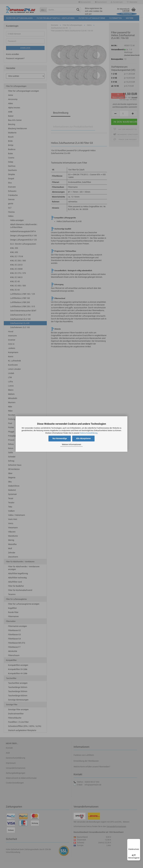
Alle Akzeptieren (83, 439)
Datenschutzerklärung (89, 433)
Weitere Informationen (71, 444)
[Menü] (139, 841)
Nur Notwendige (60, 439)
